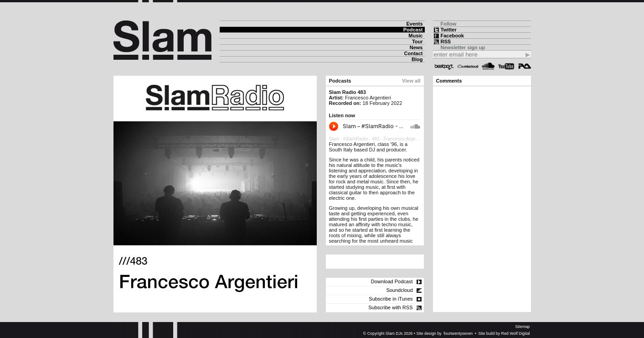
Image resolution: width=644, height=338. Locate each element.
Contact (414, 53)
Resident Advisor (525, 66)
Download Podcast (392, 281)
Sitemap (522, 327)
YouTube (506, 66)
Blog (417, 59)
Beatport (444, 66)
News (416, 47)
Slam (334, 139)
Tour (417, 42)
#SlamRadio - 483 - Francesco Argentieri (384, 139)
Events (414, 24)
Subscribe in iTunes (391, 299)
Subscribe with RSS (390, 307)
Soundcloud (488, 66)
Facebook (452, 36)
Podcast (413, 30)
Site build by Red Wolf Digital (504, 333)
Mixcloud (468, 66)
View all (411, 81)
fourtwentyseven (458, 333)
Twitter (449, 30)
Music (415, 36)
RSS (446, 42)
